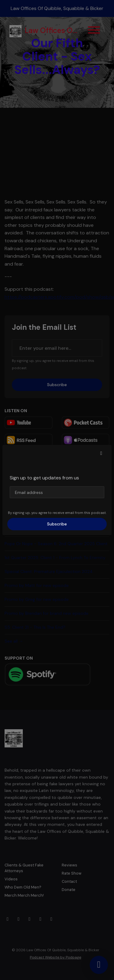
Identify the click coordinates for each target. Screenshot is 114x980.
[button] (101, 453)
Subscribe (57, 524)
